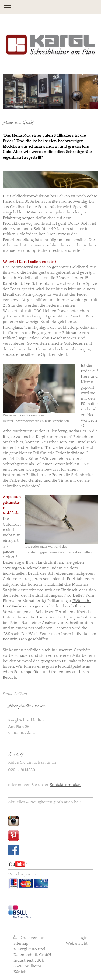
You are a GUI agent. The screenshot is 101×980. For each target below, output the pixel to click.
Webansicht (77, 943)
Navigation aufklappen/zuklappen (50, 7)
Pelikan (64, 196)
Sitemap (21, 943)
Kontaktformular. (65, 785)
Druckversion (29, 938)
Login (82, 938)
